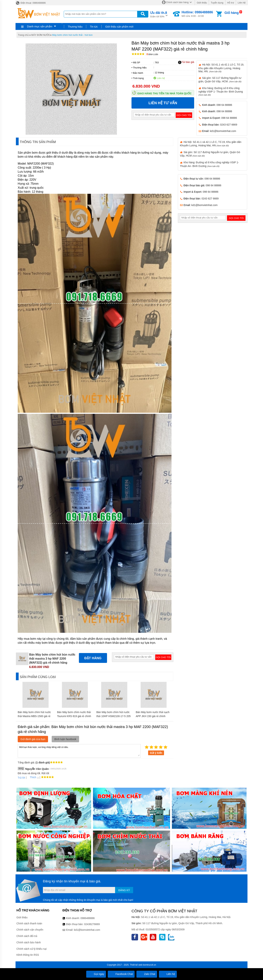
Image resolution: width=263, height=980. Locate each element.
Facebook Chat (121, 974)
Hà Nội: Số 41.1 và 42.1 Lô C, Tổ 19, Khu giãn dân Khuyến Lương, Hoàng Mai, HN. (221, 68)
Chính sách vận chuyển (30, 930)
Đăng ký (124, 890)
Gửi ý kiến (156, 753)
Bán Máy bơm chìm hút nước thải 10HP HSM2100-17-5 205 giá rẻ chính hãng (114, 716)
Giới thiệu (202, 3)
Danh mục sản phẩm (40, 26)
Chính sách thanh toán (29, 923)
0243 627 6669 (229, 125)
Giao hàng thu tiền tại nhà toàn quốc (164, 93)
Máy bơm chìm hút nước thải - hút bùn (72, 35)
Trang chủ (23, 35)
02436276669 (92, 924)
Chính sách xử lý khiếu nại (32, 949)
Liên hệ (242, 3)
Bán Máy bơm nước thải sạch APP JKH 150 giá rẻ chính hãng (153, 716)
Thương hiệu (75, 27)
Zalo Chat (147, 974)
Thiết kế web (136, 965)
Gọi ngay (96, 974)
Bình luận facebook (65, 739)
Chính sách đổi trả (27, 936)
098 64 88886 (224, 105)
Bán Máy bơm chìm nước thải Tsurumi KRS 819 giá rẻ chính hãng (74, 716)
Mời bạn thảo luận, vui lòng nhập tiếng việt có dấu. (79, 751)
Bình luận (152, 54)
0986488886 (88, 918)
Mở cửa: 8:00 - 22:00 (197, 14)
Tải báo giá (186, 62)
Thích (32, 777)
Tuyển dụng (217, 3)
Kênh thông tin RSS (28, 955)
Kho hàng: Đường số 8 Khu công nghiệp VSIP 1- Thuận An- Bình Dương (221, 91)
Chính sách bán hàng (177, 2)
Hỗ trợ (231, 3)
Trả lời (21, 778)
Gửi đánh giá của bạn (33, 739)
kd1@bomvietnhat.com (223, 131)
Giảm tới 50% (159, 14)
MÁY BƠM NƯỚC (41, 35)
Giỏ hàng (232, 13)
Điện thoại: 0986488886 (31, 3)
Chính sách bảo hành (29, 942)
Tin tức (94, 27)
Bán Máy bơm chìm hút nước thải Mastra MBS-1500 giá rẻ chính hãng (34, 716)
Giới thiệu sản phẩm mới (119, 27)
